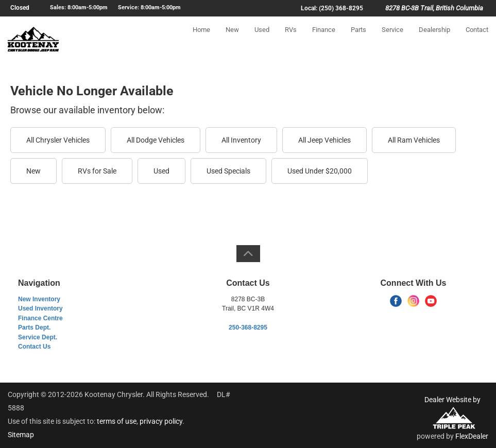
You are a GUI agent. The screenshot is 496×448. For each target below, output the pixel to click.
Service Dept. (38, 337)
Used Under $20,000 (320, 171)
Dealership (434, 39)
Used (262, 39)
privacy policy (161, 421)
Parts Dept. (34, 328)
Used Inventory (40, 308)
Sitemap (21, 435)
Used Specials (228, 171)
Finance (324, 39)
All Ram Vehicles (414, 140)
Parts (358, 39)
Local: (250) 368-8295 (332, 8)
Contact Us (34, 347)
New (232, 39)
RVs (291, 39)
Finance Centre (40, 318)
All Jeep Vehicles (324, 140)
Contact (477, 39)
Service (392, 39)
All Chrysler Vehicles (58, 140)
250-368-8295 (248, 328)
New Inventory (39, 299)
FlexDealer (472, 436)
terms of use (117, 421)
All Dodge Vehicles (156, 140)
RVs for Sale (97, 171)
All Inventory (241, 140)
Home (201, 39)
